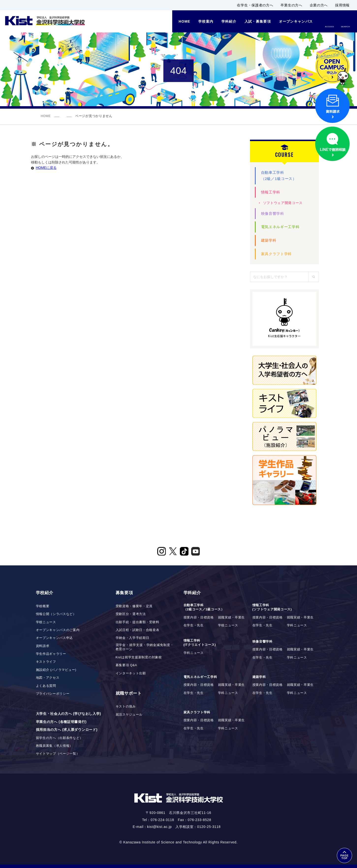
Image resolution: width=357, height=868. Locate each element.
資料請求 (43, 646)
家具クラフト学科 (277, 254)
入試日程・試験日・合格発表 (138, 630)
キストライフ (46, 662)
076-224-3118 (162, 820)
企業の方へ (319, 5)
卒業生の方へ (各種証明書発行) (61, 722)
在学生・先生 (194, 625)
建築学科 (269, 240)
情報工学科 (271, 192)
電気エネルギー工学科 (280, 227)
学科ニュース (297, 625)
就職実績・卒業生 (232, 618)
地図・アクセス (48, 678)
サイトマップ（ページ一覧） (58, 754)
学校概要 (43, 606)
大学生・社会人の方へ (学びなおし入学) (69, 714)
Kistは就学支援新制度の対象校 (139, 657)
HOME (46, 116)
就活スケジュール (129, 715)
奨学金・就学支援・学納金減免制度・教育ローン (145, 647)
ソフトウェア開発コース (283, 203)
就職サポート (129, 693)
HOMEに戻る (46, 168)
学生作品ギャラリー (51, 654)
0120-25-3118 (209, 827)
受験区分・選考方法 (131, 614)
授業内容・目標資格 (199, 618)
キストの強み (126, 706)
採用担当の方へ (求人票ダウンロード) (67, 730)
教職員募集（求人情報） (54, 746)
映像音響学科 (273, 213)
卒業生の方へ (291, 5)
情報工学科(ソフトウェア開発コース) (272, 607)
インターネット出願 (131, 673)
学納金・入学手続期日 (132, 638)
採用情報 (342, 5)
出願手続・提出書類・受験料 (138, 622)
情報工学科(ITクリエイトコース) (200, 643)
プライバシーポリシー (53, 694)
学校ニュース (46, 622)
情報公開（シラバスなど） (56, 614)
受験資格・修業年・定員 (134, 606)
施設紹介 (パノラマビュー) (56, 670)
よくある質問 (46, 686)
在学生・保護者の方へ (255, 5)
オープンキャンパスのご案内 (58, 630)
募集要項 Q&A (126, 665)
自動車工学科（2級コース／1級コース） (204, 607)
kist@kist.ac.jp (159, 827)
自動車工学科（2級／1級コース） (279, 176)
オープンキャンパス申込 (54, 638)
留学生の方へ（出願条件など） (60, 738)
